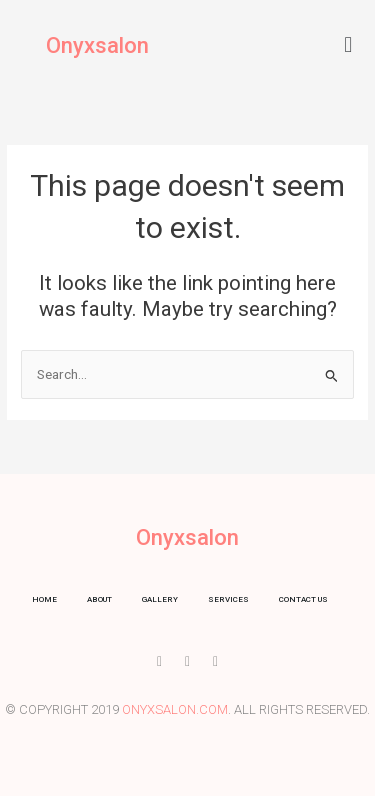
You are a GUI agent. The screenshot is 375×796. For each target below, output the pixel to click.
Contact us (303, 599)
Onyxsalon (97, 45)
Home (44, 599)
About (99, 599)
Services (228, 599)
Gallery (160, 599)
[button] (348, 44)
